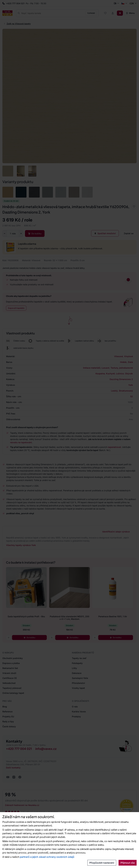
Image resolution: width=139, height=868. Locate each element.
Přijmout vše (128, 863)
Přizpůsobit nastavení (102, 863)
